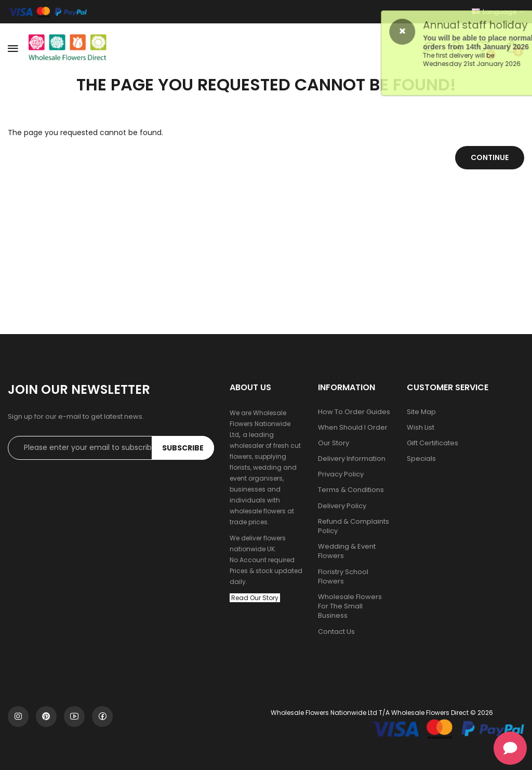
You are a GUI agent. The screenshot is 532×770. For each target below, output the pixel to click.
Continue (490, 157)
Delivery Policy (342, 506)
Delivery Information (352, 459)
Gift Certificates (433, 443)
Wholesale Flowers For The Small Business (350, 606)
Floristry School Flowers (343, 577)
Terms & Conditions (351, 490)
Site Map (421, 412)
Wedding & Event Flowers (347, 551)
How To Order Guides (354, 412)
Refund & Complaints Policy (354, 526)
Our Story (334, 443)
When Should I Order (353, 428)
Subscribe (183, 448)
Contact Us (336, 632)
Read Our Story (255, 598)
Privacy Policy (341, 474)
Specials (421, 459)
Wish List (421, 428)
